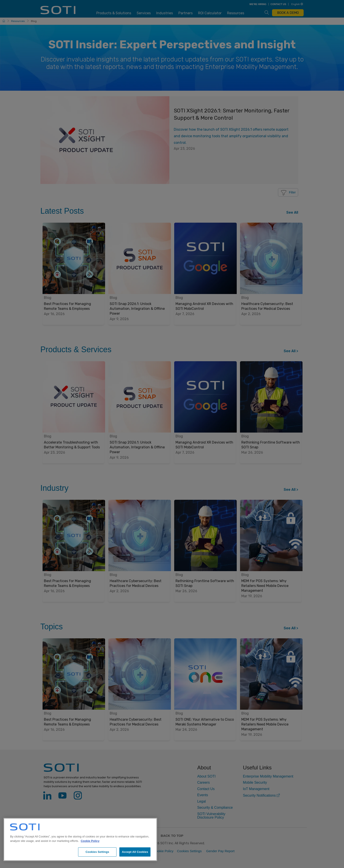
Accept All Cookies (135, 852)
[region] (80, 839)
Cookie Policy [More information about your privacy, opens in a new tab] (90, 841)
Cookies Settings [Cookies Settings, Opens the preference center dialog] (97, 852)
